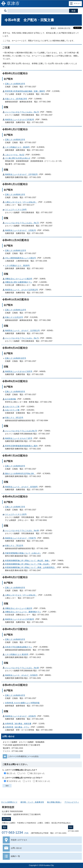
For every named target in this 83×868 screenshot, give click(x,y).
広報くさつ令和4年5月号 (15, 639)
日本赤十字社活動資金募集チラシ (19, 647)
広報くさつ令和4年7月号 (15, 507)
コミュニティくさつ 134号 (16, 210)
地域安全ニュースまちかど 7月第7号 (20, 538)
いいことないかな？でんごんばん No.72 (22, 223)
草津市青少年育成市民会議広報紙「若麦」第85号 (25, 91)
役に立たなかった (37, 773)
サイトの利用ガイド (9, 802)
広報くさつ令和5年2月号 (15, 140)
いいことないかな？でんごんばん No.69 (22, 530)
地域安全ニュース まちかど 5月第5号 (21, 675)
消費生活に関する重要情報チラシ (19, 282)
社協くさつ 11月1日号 (14, 317)
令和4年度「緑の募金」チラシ (17, 727)
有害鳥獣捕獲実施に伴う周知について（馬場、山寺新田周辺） (30, 567)
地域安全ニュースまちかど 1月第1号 (20, 230)
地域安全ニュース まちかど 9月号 (19, 438)
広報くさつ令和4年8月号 (15, 466)
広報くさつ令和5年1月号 (15, 195)
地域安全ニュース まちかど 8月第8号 (21, 487)
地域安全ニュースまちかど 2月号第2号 (21, 174)
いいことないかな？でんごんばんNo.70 (21, 431)
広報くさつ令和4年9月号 (15, 392)
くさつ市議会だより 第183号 (17, 654)
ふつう (23, 773)
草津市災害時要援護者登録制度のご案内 (21, 446)
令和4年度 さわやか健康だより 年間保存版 (22, 703)
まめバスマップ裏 (12, 410)
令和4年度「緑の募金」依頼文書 (18, 724)
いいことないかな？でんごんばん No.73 (22, 112)
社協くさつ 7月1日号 (14, 546)
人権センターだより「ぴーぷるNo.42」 (21, 595)
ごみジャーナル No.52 (15, 155)
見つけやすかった (14, 781)
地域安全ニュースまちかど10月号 (19, 371)
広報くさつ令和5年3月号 (15, 84)
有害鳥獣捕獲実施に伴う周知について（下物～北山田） (28, 564)
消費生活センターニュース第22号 (19, 608)
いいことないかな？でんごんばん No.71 (22, 338)
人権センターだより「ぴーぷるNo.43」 (21, 202)
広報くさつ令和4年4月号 (15, 695)
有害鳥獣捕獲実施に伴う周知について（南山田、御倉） (28, 561)
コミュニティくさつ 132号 (16, 514)
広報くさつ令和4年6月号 (15, 588)
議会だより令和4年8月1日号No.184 (20, 474)
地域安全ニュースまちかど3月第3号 (20, 120)
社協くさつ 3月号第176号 (16, 99)
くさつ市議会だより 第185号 (17, 265)
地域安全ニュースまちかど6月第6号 (20, 619)
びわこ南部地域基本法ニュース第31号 (20, 258)
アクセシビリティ (72, 802)
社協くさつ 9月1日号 (14, 418)
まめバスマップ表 (12, 407)
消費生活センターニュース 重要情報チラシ (23, 612)
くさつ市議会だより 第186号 (17, 147)
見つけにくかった (43, 781)
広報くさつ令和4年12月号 (16, 250)
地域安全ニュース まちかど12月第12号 (22, 290)
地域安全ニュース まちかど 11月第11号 (22, 331)
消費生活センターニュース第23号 (19, 279)
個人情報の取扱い (54, 802)
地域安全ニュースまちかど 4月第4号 (20, 716)
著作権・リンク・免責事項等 (32, 802)
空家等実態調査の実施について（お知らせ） (23, 553)
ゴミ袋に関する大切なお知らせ (18, 158)
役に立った (11, 773)
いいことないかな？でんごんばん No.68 (22, 668)
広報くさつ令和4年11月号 (16, 310)
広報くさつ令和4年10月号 (16, 358)
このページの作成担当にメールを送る (23, 756)
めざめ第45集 (11, 399)
